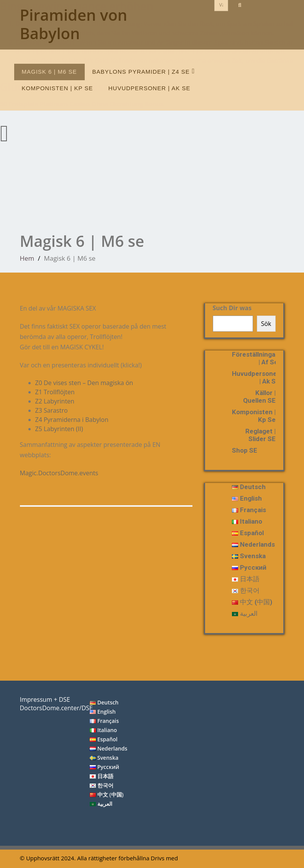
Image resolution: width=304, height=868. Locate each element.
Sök (266, 324)
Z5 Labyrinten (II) (62, 429)
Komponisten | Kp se (58, 88)
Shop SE (245, 450)
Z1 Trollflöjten (58, 392)
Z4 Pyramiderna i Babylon (72, 420)
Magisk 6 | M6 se (49, 72)
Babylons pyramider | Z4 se (144, 71)
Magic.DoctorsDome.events (62, 473)
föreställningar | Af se (255, 358)
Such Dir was (232, 308)
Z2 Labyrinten (58, 401)
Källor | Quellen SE (259, 397)
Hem (27, 258)
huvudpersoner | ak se (150, 88)
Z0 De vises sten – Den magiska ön (87, 383)
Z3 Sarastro (54, 410)
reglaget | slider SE (260, 435)
